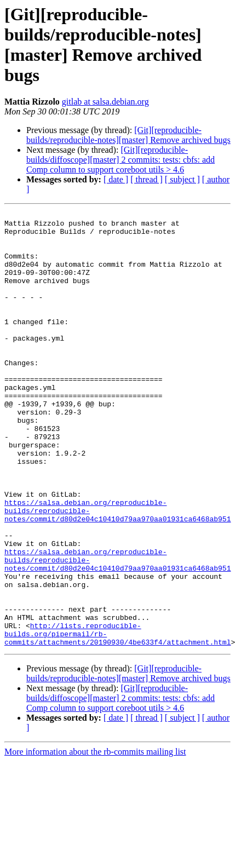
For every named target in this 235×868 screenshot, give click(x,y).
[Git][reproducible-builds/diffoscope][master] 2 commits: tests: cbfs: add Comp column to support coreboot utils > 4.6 (121, 160)
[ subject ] (182, 179)
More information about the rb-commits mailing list (95, 839)
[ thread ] (147, 179)
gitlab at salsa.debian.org (105, 102)
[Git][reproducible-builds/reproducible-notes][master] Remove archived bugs (128, 135)
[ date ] (116, 179)
